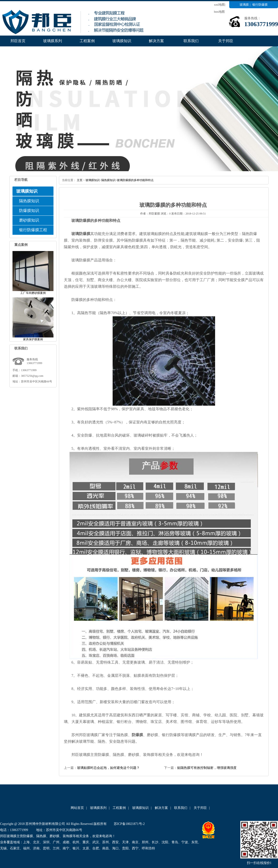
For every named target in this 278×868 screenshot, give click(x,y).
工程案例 (87, 41)
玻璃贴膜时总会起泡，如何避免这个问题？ (108, 768)
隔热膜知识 (29, 201)
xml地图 (219, 5)
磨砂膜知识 (29, 220)
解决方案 (156, 41)
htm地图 (219, 12)
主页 (80, 180)
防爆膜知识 (29, 211)
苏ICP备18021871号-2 (129, 824)
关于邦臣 (226, 41)
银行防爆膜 (260, 5)
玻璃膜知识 (122, 41)
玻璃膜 (244, 5)
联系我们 (191, 41)
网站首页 (77, 808)
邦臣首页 (18, 41)
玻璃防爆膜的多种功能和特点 (135, 180)
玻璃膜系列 (53, 41)
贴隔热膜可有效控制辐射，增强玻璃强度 (207, 768)
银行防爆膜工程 (33, 230)
